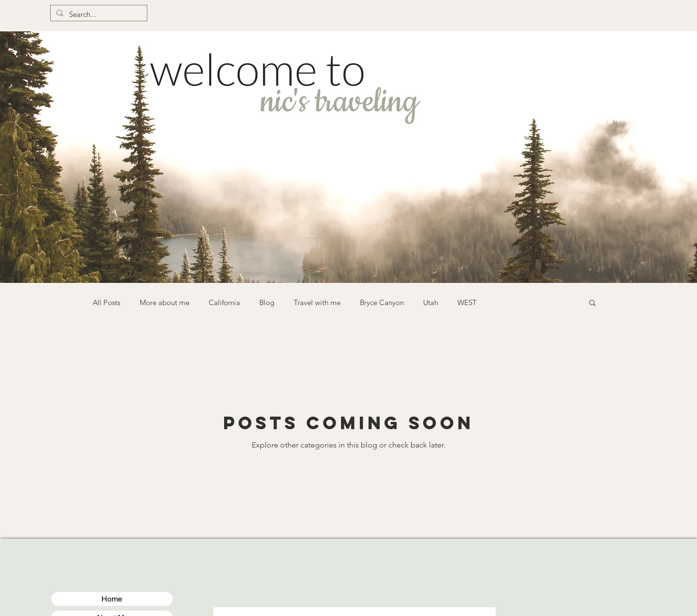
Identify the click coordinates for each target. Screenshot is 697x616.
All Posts (107, 302)
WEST (467, 302)
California (224, 302)
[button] (592, 303)
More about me (164, 302)
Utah (431, 302)
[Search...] (98, 14)
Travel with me (317, 302)
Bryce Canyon (382, 302)
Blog (267, 302)
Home (112, 599)
